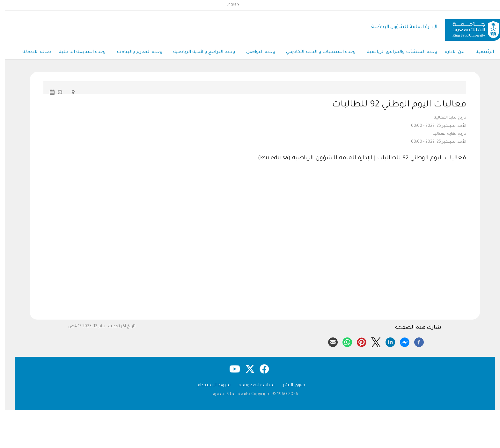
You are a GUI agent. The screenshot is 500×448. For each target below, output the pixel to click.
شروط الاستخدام (209, 387)
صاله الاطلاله (25, 54)
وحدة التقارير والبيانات (131, 54)
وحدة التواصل (256, 54)
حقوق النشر (289, 387)
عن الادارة (455, 53)
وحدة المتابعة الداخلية (72, 53)
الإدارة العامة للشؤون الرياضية (399, 27)
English (228, 5)
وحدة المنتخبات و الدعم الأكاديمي (318, 54)
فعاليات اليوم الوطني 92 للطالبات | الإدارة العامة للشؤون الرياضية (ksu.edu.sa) (357, 160)
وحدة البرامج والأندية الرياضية (198, 54)
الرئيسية (487, 54)
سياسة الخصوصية (252, 387)
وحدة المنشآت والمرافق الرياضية (401, 54)
